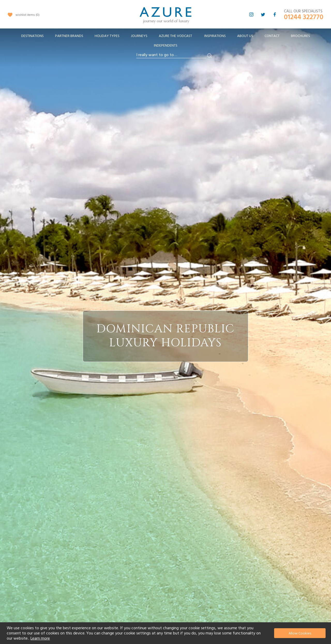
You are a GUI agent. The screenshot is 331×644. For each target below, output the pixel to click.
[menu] (165, 42)
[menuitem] (32, 36)
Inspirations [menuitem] (215, 36)
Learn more (40, 638)
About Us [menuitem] (245, 36)
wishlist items (28, 15)
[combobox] (171, 55)
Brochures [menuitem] (300, 36)
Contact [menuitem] (272, 36)
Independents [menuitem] (166, 46)
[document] (166, 633)
